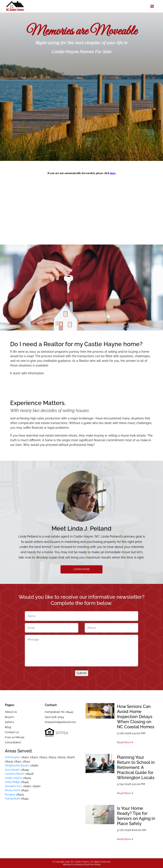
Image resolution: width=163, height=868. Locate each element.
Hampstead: (13, 798)
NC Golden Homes (80, 862)
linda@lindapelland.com (60, 722)
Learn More (82, 569)
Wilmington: (13, 757)
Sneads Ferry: (14, 786)
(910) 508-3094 (54, 717)
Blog (8, 727)
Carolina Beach (15, 774)
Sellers (9, 722)
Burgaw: (10, 794)
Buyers (9, 717)
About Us (11, 712)
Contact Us (12, 732)
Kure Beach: (13, 770)
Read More (125, 742)
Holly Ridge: (13, 782)
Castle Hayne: (14, 778)
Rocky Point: (13, 790)
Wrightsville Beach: (17, 765)
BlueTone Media (92, 865)
